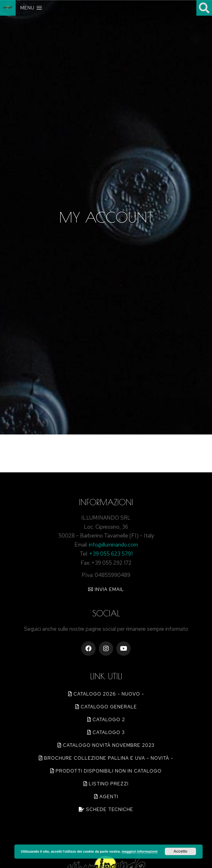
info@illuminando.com (113, 545)
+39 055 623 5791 (111, 554)
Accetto (180, 851)
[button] (106, 589)
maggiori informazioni (140, 851)
